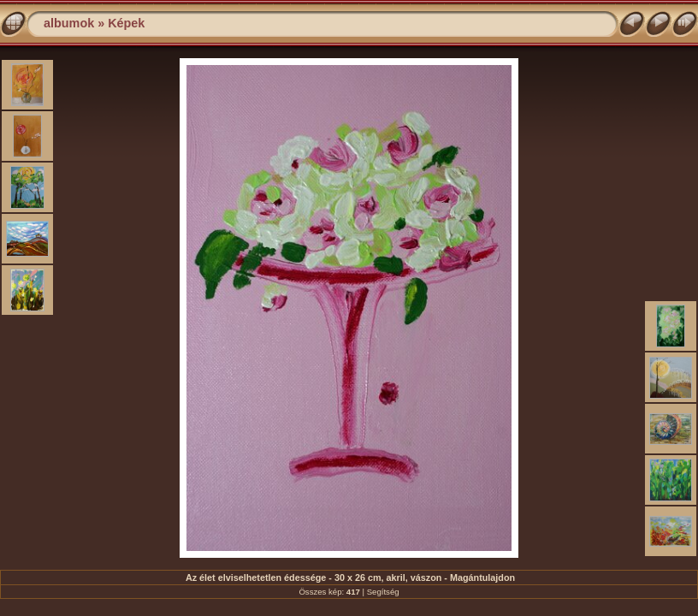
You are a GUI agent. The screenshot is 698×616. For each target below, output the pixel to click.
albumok (69, 23)
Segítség (383, 592)
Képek (126, 23)
